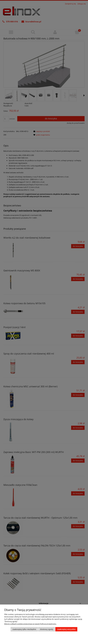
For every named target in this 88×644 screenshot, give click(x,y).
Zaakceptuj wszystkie (66, 629)
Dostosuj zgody (47, 629)
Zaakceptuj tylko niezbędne (24, 629)
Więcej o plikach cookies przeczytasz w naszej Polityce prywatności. (30, 624)
